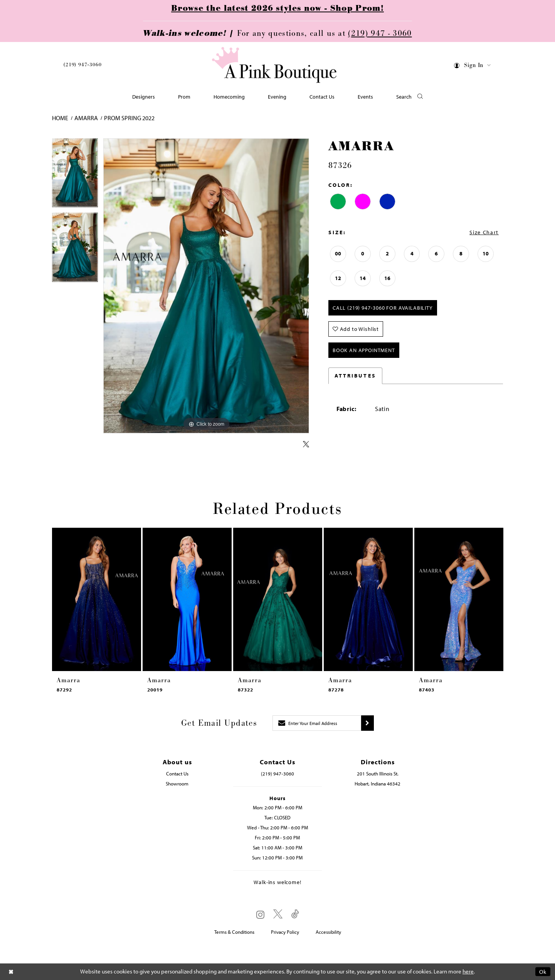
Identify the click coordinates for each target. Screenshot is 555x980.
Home (60, 118)
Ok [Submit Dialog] (543, 972)
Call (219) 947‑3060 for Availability (383, 308)
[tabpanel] (75, 176)
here (468, 972)
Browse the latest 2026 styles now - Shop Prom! (277, 8)
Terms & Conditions (234, 932)
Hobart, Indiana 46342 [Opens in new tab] (378, 784)
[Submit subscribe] (367, 723)
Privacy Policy (285, 932)
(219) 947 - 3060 (380, 34)
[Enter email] (317, 723)
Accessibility (328, 932)
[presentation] (97, 599)
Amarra (86, 118)
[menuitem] (82, 66)
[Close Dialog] (11, 972)
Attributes (355, 376)
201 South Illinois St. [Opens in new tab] (378, 774)
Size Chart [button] (484, 232)
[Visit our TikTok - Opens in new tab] (295, 914)
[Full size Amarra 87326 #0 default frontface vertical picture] (206, 286)
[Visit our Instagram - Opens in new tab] (260, 915)
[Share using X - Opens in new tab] (306, 445)
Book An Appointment (364, 350)
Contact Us (177, 774)
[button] (473, 66)
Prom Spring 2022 (129, 118)
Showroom (177, 784)
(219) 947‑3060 (82, 65)
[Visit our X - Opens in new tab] (278, 914)
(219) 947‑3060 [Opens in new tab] (277, 774)
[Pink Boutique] (275, 65)
